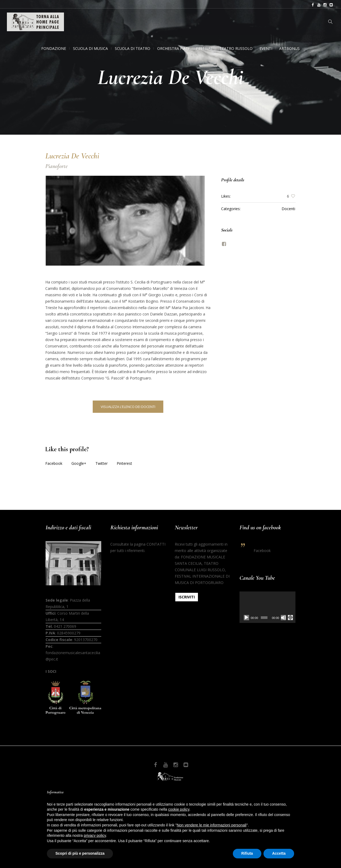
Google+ (79, 463)
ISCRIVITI (187, 597)
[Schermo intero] (290, 618)
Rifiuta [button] (247, 853)
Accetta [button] (279, 853)
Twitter (102, 463)
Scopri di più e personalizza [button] (80, 853)
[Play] (246, 618)
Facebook (54, 463)
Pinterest (124, 463)
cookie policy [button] (179, 809)
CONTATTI (156, 544)
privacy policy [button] (95, 835)
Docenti (288, 209)
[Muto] (283, 618)
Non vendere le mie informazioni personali (211, 825)
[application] (267, 607)
